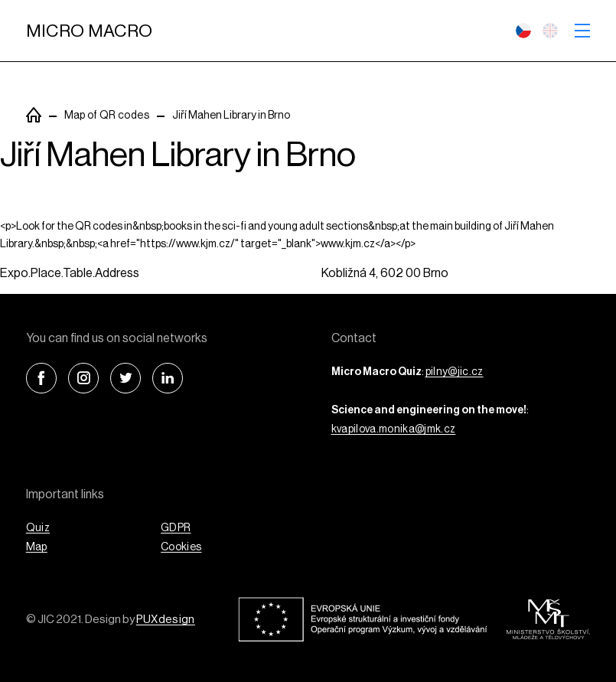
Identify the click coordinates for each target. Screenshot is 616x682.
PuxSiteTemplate (34, 115)
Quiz (38, 528)
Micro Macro (90, 31)
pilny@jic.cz (455, 372)
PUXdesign (166, 620)
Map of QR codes (107, 116)
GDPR (176, 528)
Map (37, 547)
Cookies (181, 547)
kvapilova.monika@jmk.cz (394, 429)
